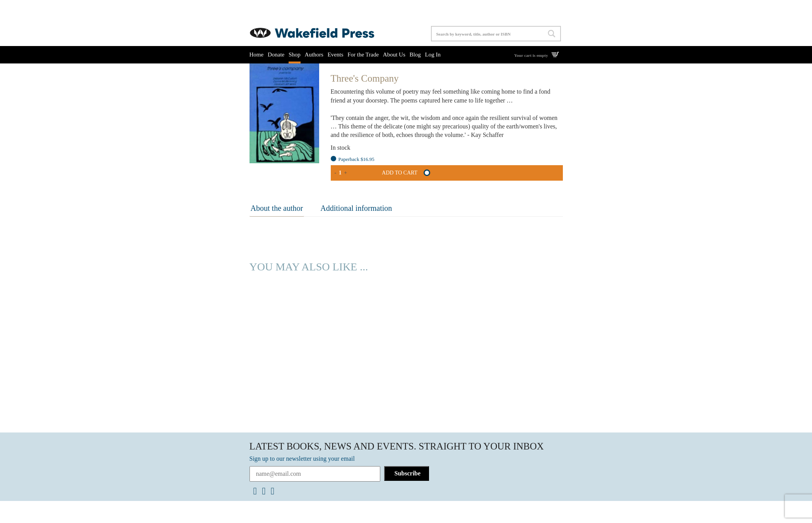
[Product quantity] (340, 173)
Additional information (353, 208)
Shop (295, 55)
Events (336, 55)
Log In (432, 55)
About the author (276, 208)
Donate (276, 55)
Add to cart (400, 173)
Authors (314, 55)
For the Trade (363, 55)
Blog (415, 55)
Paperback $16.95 (356, 159)
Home (257, 55)
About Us (394, 55)
